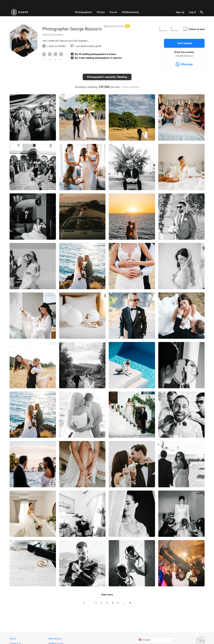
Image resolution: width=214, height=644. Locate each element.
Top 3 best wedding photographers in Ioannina (98, 58)
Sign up (180, 12)
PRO (128, 26)
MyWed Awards (130, 12)
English (144, 637)
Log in (193, 12)
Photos (101, 12)
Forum (113, 12)
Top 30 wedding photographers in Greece (95, 54)
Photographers (84, 12)
